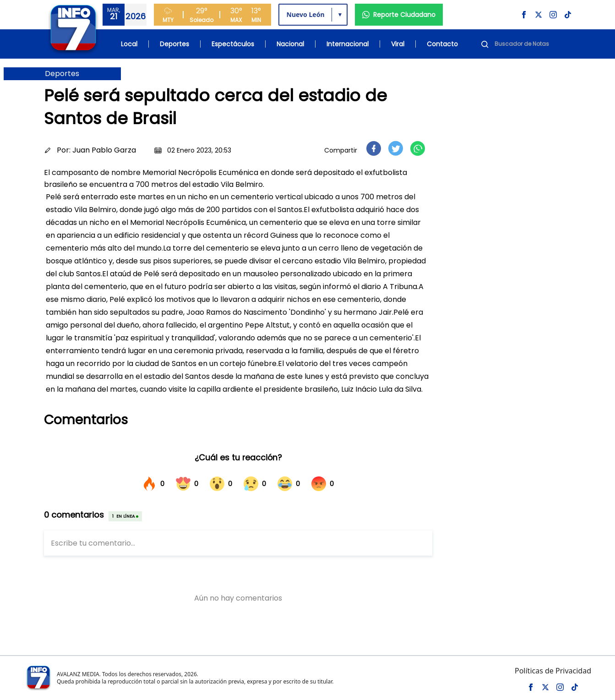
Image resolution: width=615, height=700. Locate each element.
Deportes (174, 44)
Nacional (290, 44)
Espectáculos (233, 44)
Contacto (442, 44)
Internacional (348, 44)
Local (129, 44)
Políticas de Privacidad (553, 671)
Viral (398, 44)
